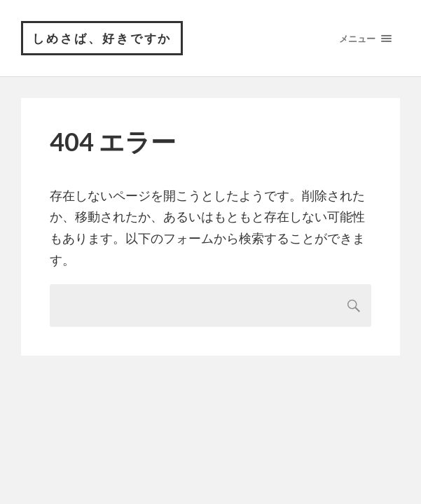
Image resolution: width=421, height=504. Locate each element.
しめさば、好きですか (102, 38)
